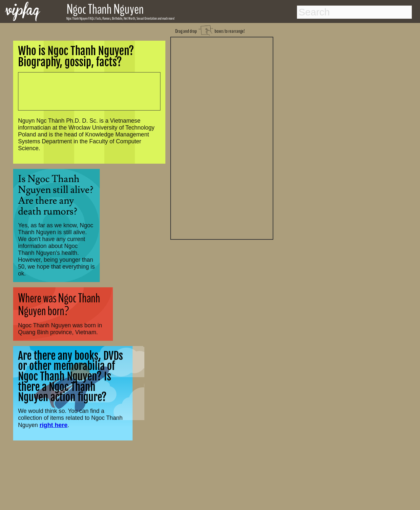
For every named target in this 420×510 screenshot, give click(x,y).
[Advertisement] (222, 137)
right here (54, 425)
